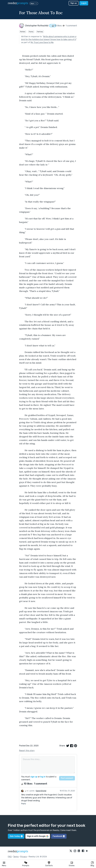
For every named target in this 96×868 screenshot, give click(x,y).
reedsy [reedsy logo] (18, 3)
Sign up (74, 3)
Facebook (59, 836)
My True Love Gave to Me (42, 42)
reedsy (18, 851)
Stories (72, 866)
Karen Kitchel (41, 791)
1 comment (70, 26)
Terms (16, 857)
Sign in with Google (38, 836)
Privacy (24, 857)
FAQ (10, 857)
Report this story (27, 751)
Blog (92, 866)
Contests (49, 866)
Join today (16, 836)
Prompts (26, 866)
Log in (84, 3)
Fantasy (40, 32)
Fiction (23, 32)
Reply (24, 804)
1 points (30, 791)
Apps (34, 3)
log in (43, 777)
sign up (34, 777)
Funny (31, 32)
